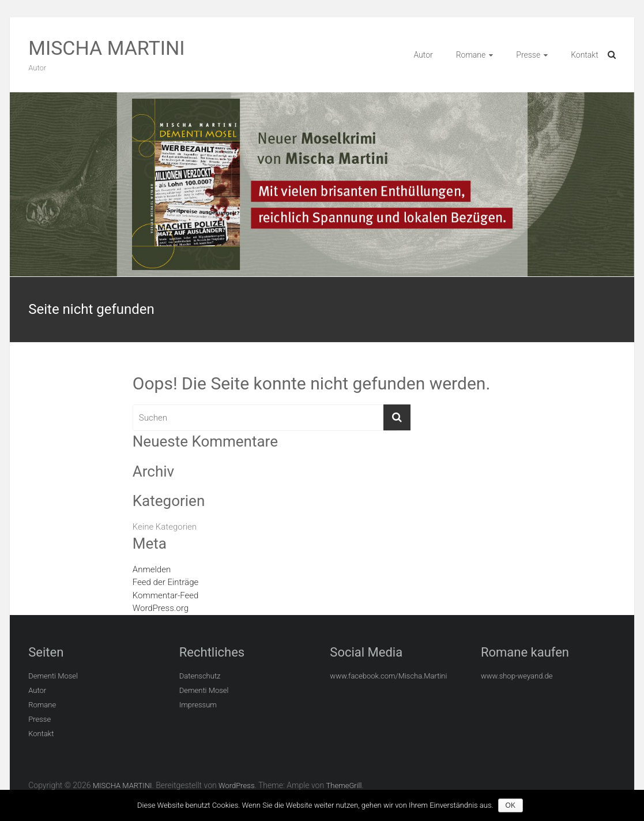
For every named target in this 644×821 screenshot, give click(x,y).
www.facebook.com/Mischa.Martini (388, 676)
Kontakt (585, 55)
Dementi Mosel (53, 676)
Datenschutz (200, 676)
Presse (528, 55)
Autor (423, 55)
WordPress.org (161, 608)
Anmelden (152, 569)
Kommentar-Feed (166, 595)
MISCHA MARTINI (106, 48)
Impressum (198, 705)
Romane (471, 55)
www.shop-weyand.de (517, 676)
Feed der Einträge (165, 582)
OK (512, 805)
